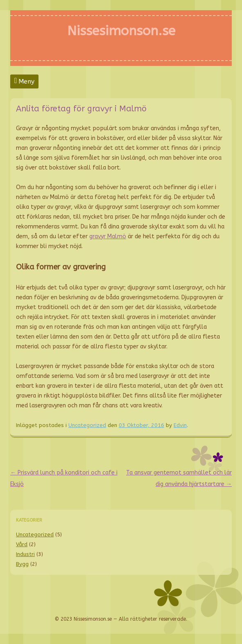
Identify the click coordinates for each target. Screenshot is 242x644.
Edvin (180, 425)
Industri (25, 554)
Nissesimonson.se (121, 31)
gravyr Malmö (108, 236)
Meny (26, 81)
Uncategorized (87, 425)
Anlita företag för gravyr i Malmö (81, 109)
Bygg (22, 564)
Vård (22, 544)
